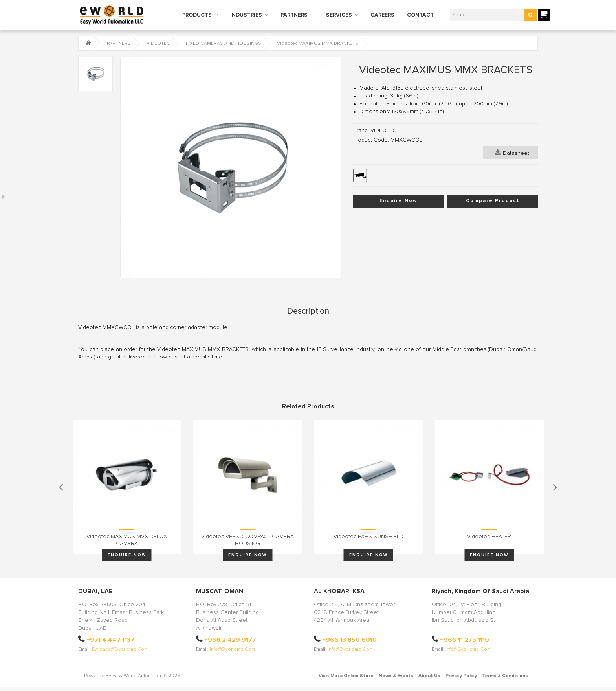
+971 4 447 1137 (110, 640)
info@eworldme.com (232, 649)
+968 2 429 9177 (230, 640)
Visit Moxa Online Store (346, 676)
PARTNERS (294, 15)
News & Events (396, 676)
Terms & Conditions (505, 676)
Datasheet (512, 153)
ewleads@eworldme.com (120, 649)
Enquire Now (398, 201)
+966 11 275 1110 (465, 640)
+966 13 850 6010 (349, 640)
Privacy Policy (461, 676)
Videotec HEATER (489, 537)
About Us (429, 676)
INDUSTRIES (246, 15)
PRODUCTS (197, 15)
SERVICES (339, 15)
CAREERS (382, 15)
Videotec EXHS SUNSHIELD (368, 537)
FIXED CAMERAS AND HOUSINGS (224, 44)
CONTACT (420, 15)
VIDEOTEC (158, 44)
